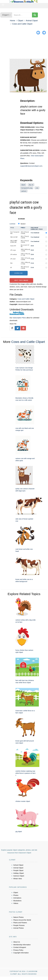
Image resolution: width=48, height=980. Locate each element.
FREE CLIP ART (14, 237)
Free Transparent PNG (15, 233)
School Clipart (18, 865)
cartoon (24, 191)
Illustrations (17, 901)
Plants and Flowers (20, 923)
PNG (11, 263)
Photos (16, 895)
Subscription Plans (19, 318)
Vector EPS (13, 246)
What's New (18, 879)
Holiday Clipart (19, 873)
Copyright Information (21, 953)
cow (37, 188)
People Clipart (18, 870)
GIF (11, 268)
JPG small (13, 259)
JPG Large (13, 250)
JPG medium (14, 255)
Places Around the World (22, 920)
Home (12, 21)
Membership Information (22, 945)
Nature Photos (18, 917)
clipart (23, 185)
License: (13, 224)
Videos (16, 903)
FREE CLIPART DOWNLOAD (14, 241)
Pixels (23, 228)
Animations (17, 898)
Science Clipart (19, 876)
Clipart (20, 21)
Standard (23, 224)
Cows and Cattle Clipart (22, 24)
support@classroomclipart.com (31, 166)
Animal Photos (19, 928)
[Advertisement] (24, 47)
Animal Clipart (32, 21)
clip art (31, 185)
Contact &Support (20, 947)
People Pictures (19, 925)
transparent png (27, 188)
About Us (17, 942)
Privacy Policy (18, 950)
